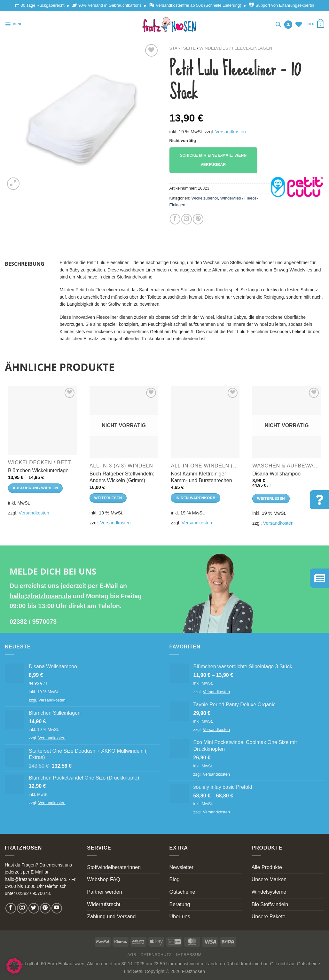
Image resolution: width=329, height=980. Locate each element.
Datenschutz (156, 955)
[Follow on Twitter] (34, 908)
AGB (132, 955)
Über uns (180, 917)
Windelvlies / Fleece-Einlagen (236, 48)
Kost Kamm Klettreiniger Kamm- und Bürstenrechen (201, 477)
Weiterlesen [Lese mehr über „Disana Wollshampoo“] (271, 498)
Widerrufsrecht (104, 904)
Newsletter (182, 867)
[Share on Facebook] (175, 219)
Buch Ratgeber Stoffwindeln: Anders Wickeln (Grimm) (122, 477)
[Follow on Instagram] (22, 908)
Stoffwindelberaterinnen (114, 867)
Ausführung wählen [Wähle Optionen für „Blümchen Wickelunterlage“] (35, 488)
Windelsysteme (269, 892)
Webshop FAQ (104, 879)
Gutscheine (182, 892)
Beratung (180, 904)
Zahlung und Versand (111, 917)
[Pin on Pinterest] (198, 219)
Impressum (189, 955)
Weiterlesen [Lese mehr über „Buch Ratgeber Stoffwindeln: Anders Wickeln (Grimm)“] (108, 498)
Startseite (183, 48)
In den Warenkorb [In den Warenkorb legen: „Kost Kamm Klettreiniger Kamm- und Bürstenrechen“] (196, 498)
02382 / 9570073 (33, 622)
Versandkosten (230, 132)
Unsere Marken (269, 879)
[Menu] (14, 24)
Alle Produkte (267, 867)
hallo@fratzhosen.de (40, 596)
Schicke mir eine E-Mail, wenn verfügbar (213, 160)
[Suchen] (278, 24)
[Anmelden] (288, 25)
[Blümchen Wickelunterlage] (42, 421)
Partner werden (104, 892)
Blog (175, 879)
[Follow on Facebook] (11, 908)
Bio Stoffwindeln (270, 904)
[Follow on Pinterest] (45, 908)
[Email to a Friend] (187, 219)
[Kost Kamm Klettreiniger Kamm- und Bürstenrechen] (205, 422)
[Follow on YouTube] (57, 908)
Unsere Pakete (269, 917)
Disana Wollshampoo (276, 474)
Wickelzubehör (205, 198)
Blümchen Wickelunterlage (38, 470)
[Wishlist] (299, 24)
